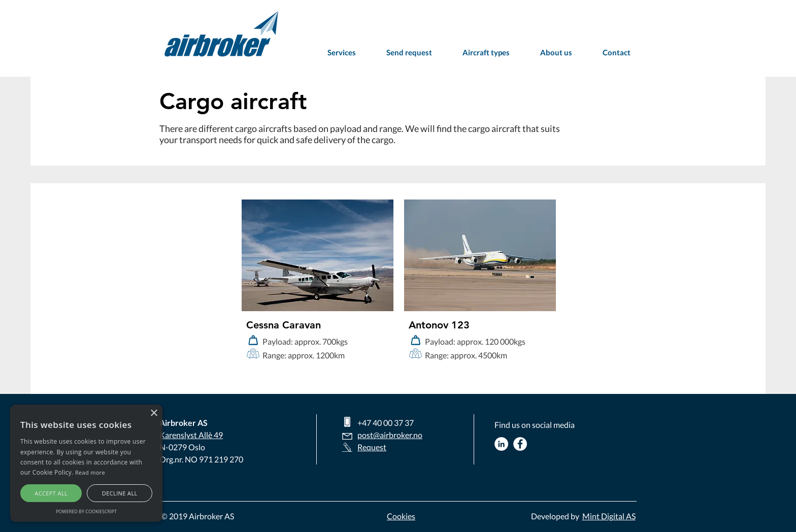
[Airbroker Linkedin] (501, 444)
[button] (486, 52)
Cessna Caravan (284, 325)
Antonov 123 (439, 325)
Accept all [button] (51, 493)
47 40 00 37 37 (388, 423)
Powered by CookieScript (86, 511)
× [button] (154, 413)
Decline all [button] (120, 493)
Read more (90, 472)
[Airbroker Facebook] (520, 444)
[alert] (86, 463)
